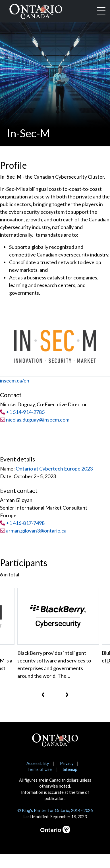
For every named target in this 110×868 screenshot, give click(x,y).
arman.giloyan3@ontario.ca (36, 531)
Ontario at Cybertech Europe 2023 (54, 469)
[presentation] (43, 694)
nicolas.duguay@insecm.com (35, 420)
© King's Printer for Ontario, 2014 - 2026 (55, 810)
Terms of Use (40, 769)
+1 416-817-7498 (25, 523)
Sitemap (70, 769)
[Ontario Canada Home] (36, 10)
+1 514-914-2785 (25, 412)
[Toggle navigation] (101, 11)
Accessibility (38, 763)
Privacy (67, 763)
